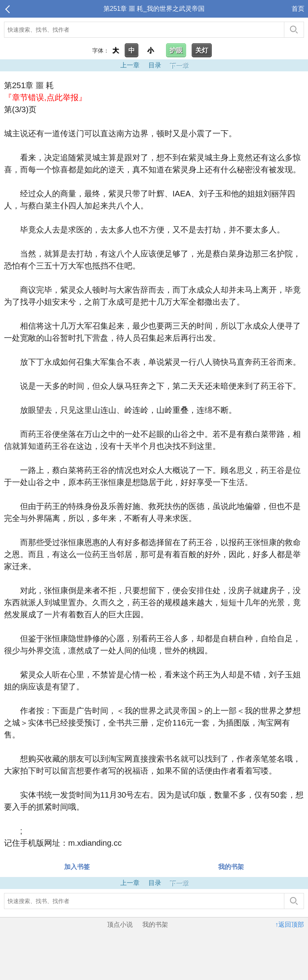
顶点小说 (120, 924)
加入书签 (77, 867)
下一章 (179, 65)
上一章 (130, 65)
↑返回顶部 (290, 924)
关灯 (202, 50)
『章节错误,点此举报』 (45, 97)
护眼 (176, 50)
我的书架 (231, 867)
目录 (155, 65)
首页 (298, 9)
